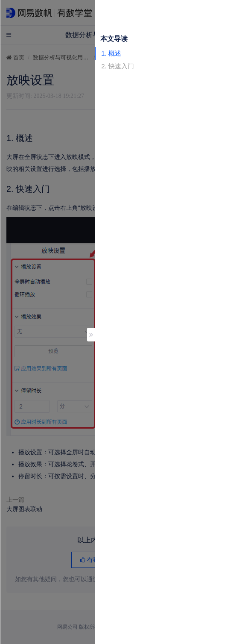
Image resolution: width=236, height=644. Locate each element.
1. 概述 (111, 53)
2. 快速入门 (118, 66)
